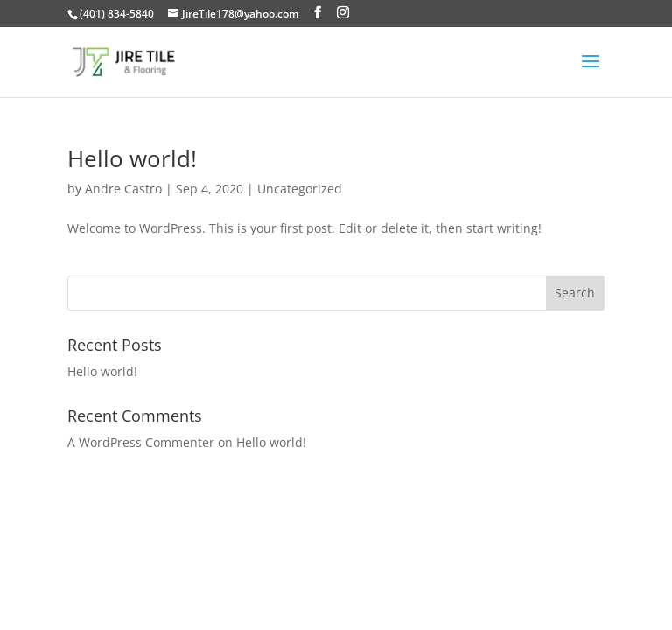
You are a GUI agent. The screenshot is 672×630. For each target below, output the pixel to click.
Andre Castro (123, 189)
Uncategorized (300, 189)
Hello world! (132, 158)
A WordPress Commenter (141, 442)
